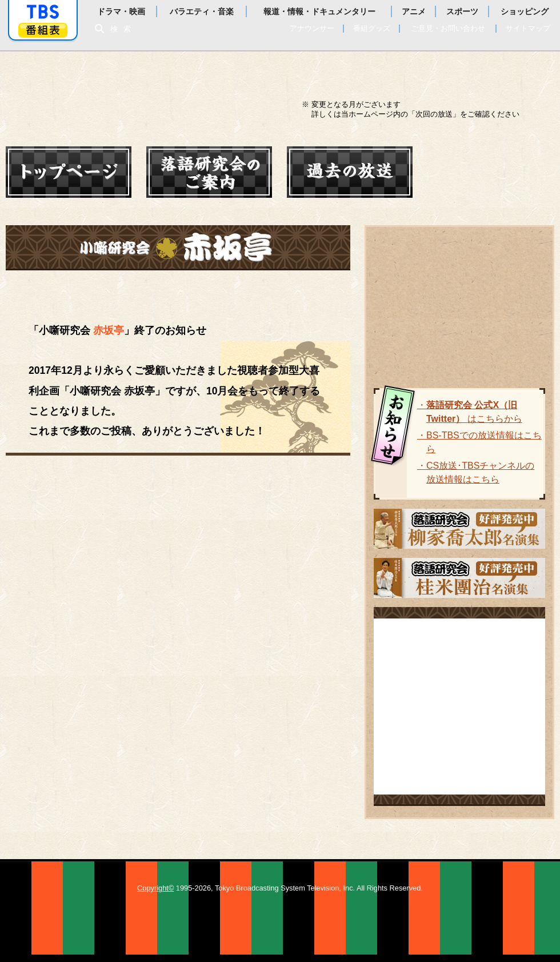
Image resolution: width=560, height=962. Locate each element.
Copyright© (155, 888)
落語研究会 (129, 89)
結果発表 (164, 290)
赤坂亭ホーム (63, 290)
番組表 (43, 30)
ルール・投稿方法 (279, 290)
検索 (123, 29)
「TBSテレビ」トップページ (43, 12)
